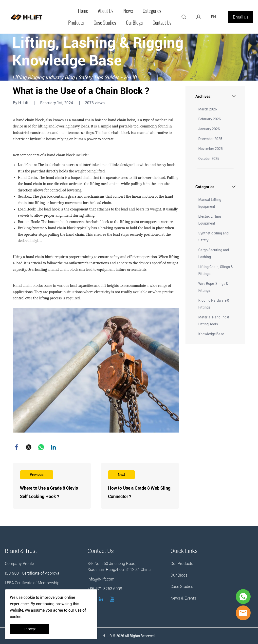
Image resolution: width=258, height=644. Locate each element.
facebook (17, 447)
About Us (106, 11)
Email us (241, 17)
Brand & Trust (21, 551)
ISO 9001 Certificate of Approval (33, 573)
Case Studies (105, 23)
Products (76, 23)
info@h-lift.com (101, 579)
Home (83, 11)
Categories (152, 11)
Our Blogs (134, 23)
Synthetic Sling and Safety (213, 237)
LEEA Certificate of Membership (32, 583)
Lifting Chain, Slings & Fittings (216, 270)
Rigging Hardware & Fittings (214, 304)
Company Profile (19, 563)
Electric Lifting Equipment (210, 220)
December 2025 (210, 139)
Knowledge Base (211, 334)
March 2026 (208, 109)
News (128, 11)
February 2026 (210, 119)
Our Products (182, 563)
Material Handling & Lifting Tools (214, 321)
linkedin (54, 447)
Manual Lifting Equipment (210, 203)
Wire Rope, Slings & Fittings (213, 287)
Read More (52, 486)
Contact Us (162, 23)
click (129, 57)
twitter (29, 447)
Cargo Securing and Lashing (214, 253)
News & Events (183, 598)
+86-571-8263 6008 (105, 589)
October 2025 (209, 159)
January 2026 (209, 129)
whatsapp (41, 447)
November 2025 (211, 149)
